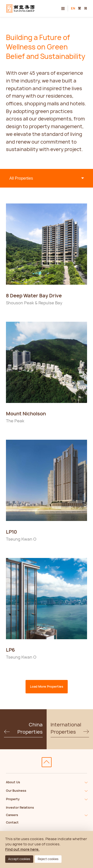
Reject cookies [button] (48, 859)
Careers (12, 815)
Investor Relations (20, 808)
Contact (12, 822)
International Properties (70, 729)
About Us (13, 782)
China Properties (23, 729)
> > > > (46, 178)
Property (13, 799)
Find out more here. (22, 849)
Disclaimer (21, 288)
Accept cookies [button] (19, 859)
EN (73, 8)
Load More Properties (47, 687)
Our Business (16, 791)
